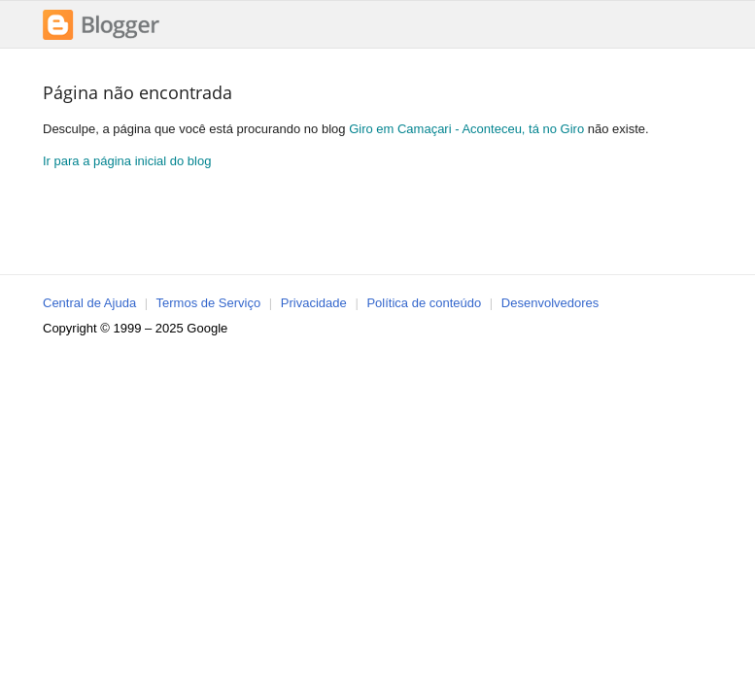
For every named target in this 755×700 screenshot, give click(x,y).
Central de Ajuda (89, 303)
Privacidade (314, 303)
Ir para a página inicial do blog (127, 161)
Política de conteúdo (424, 303)
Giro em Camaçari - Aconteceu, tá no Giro (466, 129)
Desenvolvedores (550, 303)
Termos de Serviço (209, 303)
